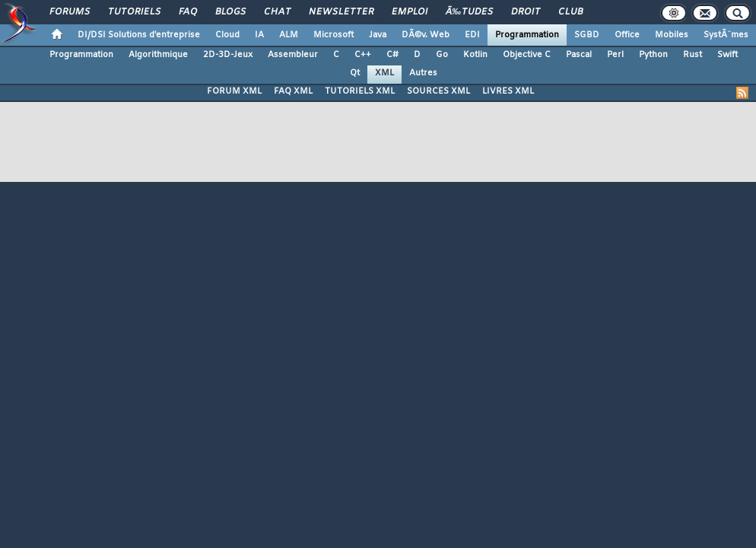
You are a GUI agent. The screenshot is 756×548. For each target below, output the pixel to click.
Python (653, 55)
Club (570, 12)
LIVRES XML (508, 91)
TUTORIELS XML (360, 91)
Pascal (579, 55)
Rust (692, 55)
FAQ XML (293, 91)
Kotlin (475, 55)
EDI (472, 35)
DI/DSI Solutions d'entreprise (139, 35)
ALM (289, 35)
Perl (615, 55)
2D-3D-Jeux (228, 55)
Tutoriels (134, 12)
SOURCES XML (438, 91)
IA (259, 35)
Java (378, 35)
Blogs (230, 12)
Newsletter (341, 12)
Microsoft (334, 35)
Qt (355, 73)
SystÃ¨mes (726, 35)
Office (627, 35)
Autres (423, 73)
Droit (526, 12)
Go (442, 55)
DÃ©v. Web (426, 35)
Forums (70, 12)
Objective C (527, 55)
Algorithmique (158, 55)
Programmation (527, 35)
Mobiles (672, 35)
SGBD (587, 35)
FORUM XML (234, 91)
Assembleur (293, 55)
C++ (363, 55)
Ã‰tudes (469, 12)
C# (392, 55)
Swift (727, 55)
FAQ (188, 12)
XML (384, 73)
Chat (277, 12)
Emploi (410, 12)
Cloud (227, 35)
